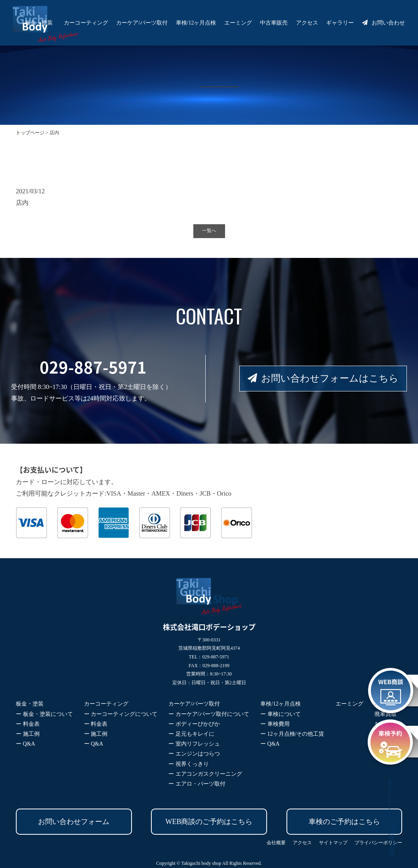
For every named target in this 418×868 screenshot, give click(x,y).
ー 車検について (281, 714)
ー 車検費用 (275, 724)
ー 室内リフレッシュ (194, 744)
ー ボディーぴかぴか (194, 724)
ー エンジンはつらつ (194, 754)
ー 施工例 (28, 734)
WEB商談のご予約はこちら (209, 822)
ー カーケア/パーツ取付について (209, 714)
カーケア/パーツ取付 (142, 23)
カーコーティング (86, 23)
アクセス (307, 23)
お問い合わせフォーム (74, 822)
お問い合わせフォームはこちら (323, 378)
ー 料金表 (28, 724)
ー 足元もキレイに (191, 734)
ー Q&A (26, 744)
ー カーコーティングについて (121, 714)
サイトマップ (333, 843)
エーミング (238, 23)
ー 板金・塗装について (44, 714)
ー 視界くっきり (189, 764)
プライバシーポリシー (378, 843)
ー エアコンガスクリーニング (205, 774)
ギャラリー (340, 23)
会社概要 (276, 843)
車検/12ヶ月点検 (196, 23)
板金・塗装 (39, 23)
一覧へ (209, 231)
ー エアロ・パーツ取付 (197, 784)
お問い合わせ (384, 23)
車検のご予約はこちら (344, 822)
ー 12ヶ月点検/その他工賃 (292, 734)
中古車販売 (274, 23)
